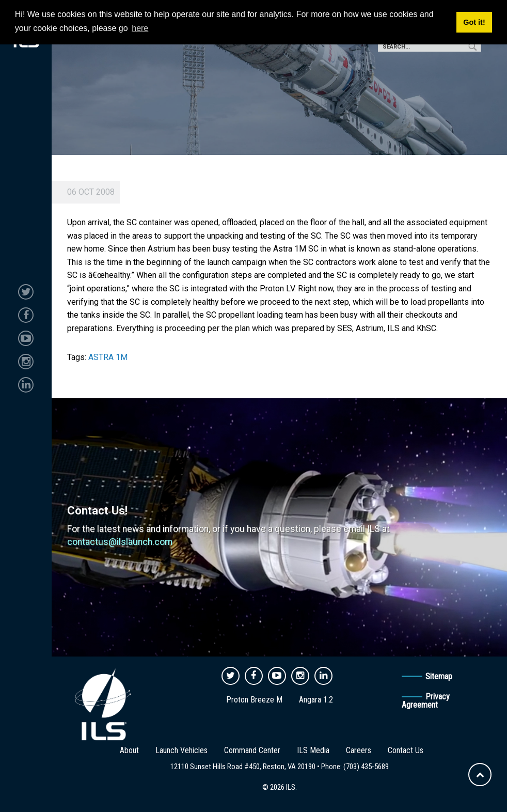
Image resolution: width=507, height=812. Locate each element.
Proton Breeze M (254, 700)
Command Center (252, 750)
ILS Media (313, 750)
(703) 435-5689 (366, 767)
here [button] (140, 28)
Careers (359, 750)
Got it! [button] (474, 22)
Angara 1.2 (316, 700)
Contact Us (406, 750)
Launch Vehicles (181, 750)
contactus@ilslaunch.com (120, 542)
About (129, 750)
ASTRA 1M (108, 357)
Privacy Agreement (426, 701)
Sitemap (439, 676)
